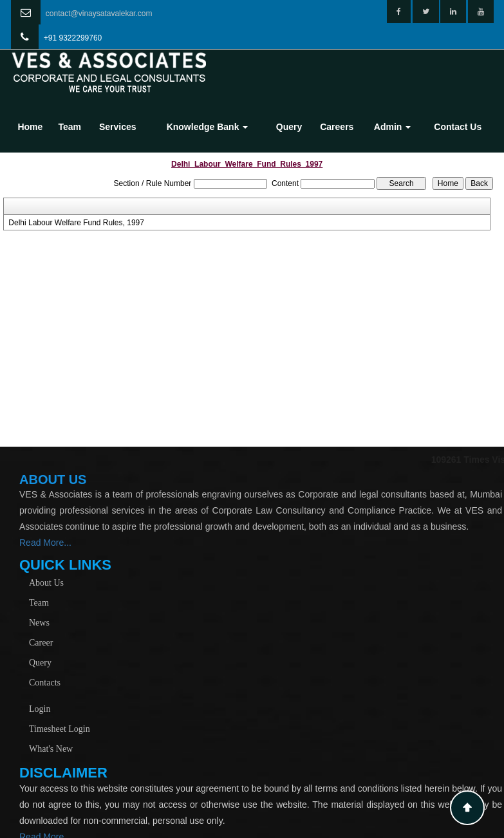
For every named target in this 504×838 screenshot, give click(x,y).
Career (41, 643)
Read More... (45, 543)
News (39, 623)
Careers (337, 127)
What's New (51, 749)
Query (289, 127)
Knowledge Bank (208, 127)
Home (30, 127)
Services (118, 127)
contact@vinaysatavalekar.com (99, 14)
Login (40, 709)
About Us (46, 583)
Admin (392, 127)
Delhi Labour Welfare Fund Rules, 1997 (76, 223)
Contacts (45, 683)
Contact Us (458, 127)
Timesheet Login (60, 729)
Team (70, 127)
